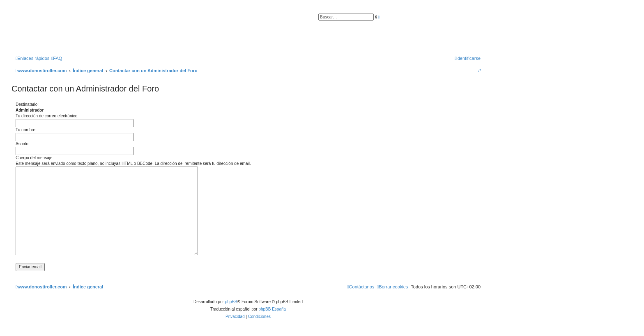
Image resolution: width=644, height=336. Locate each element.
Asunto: (23, 144)
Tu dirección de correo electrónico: (47, 116)
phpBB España (272, 309)
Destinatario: (27, 104)
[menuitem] (57, 58)
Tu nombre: (26, 130)
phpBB (231, 302)
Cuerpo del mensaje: (34, 158)
